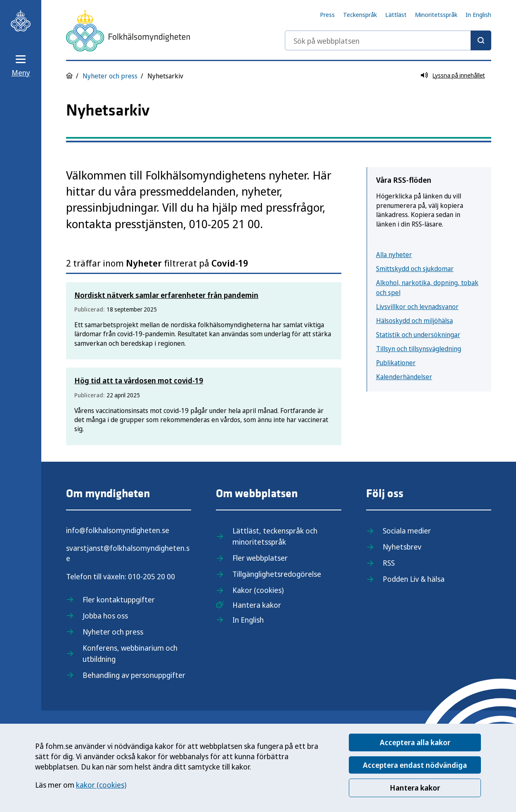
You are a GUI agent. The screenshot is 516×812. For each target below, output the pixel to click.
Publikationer (396, 363)
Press (327, 14)
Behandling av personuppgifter (134, 675)
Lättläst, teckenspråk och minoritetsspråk (275, 536)
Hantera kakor (415, 788)
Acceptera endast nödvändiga (415, 765)
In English (478, 14)
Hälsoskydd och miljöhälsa (414, 321)
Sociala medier (407, 531)
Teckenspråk (360, 14)
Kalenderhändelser (404, 377)
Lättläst (396, 14)
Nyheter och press (110, 76)
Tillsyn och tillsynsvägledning (419, 349)
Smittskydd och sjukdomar (415, 269)
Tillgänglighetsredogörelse (277, 574)
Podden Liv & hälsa (414, 579)
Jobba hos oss (105, 616)
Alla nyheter (394, 255)
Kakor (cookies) (258, 590)
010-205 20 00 (151, 576)
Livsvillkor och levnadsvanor (417, 307)
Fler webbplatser (260, 558)
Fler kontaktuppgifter (119, 600)
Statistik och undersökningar (418, 335)
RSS (389, 563)
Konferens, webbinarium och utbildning (130, 653)
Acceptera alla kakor (415, 742)
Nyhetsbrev (402, 547)
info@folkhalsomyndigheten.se (118, 530)
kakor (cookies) (101, 785)
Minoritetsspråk (436, 14)
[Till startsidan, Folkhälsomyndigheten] (21, 21)
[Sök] (481, 40)
